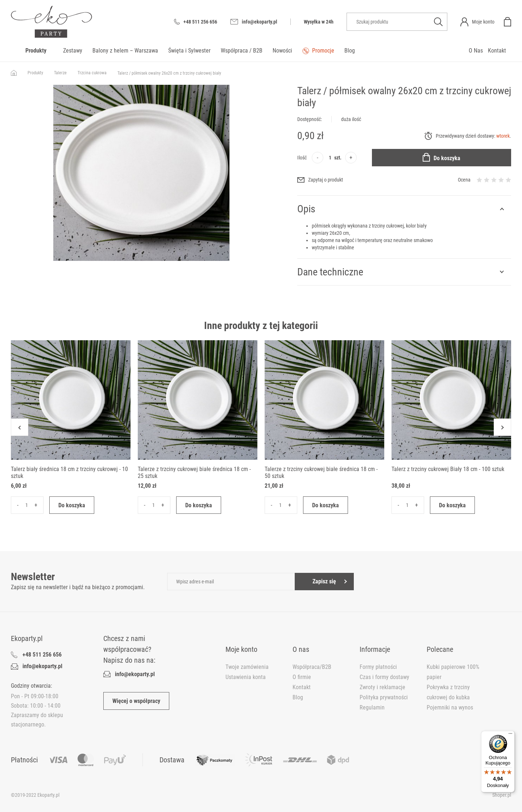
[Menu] (510, 735)
